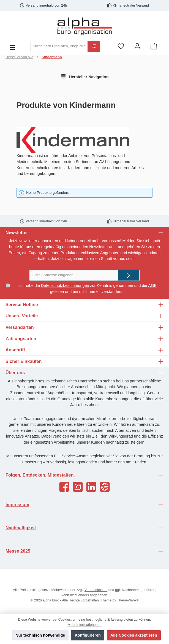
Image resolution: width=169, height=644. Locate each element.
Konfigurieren (88, 635)
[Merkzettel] (121, 46)
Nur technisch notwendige (40, 635)
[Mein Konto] (137, 46)
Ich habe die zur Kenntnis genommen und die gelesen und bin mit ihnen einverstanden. (88, 288)
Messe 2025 (18, 551)
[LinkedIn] (91, 487)
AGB (152, 285)
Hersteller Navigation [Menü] (85, 76)
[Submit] (129, 275)
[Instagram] (78, 487)
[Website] (105, 487)
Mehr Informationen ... (84, 625)
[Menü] (12, 46)
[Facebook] (64, 487)
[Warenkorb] (154, 46)
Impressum (17, 505)
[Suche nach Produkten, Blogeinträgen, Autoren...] (59, 46)
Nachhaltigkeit (21, 528)
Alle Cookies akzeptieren (134, 635)
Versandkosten (96, 590)
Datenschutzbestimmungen (65, 285)
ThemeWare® (128, 600)
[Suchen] (94, 46)
